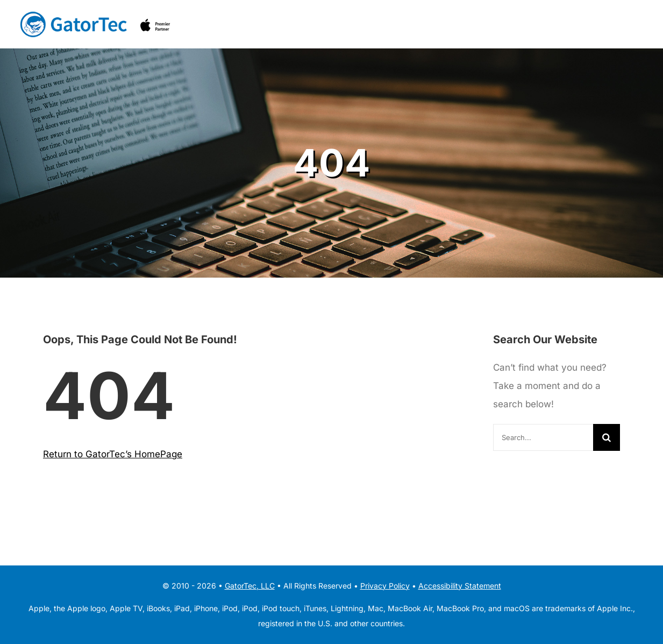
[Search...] (543, 437)
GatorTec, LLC (250, 586)
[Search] (607, 437)
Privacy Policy (385, 586)
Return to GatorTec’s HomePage (113, 454)
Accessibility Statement (460, 586)
